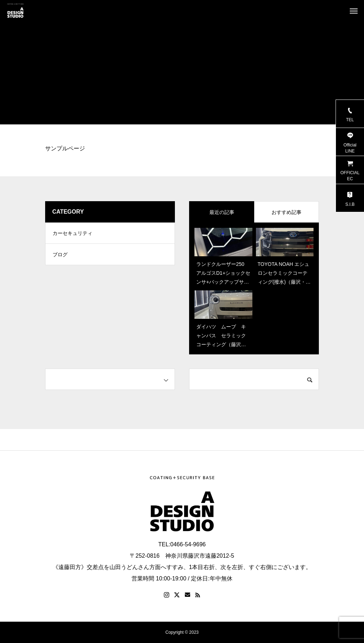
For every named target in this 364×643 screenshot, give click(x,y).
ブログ (60, 254)
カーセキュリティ (73, 233)
